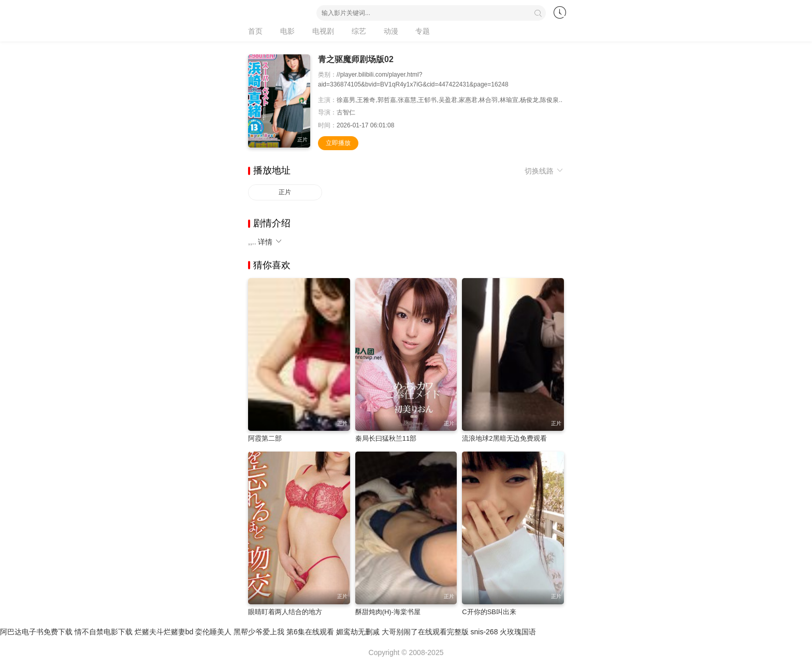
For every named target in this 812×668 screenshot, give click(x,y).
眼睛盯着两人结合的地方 (285, 612)
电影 (287, 31)
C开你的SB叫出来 (489, 612)
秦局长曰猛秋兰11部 (386, 438)
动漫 (391, 31)
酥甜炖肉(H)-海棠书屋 (388, 612)
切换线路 (544, 171)
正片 (285, 192)
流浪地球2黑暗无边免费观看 (504, 438)
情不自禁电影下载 (104, 632)
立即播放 (338, 143)
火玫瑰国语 (518, 632)
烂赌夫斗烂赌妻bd (164, 632)
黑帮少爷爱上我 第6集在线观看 (284, 632)
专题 (423, 31)
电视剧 (323, 31)
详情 (270, 242)
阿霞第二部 (265, 438)
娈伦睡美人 (213, 632)
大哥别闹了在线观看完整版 (425, 632)
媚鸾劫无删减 (358, 632)
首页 (255, 31)
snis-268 (484, 632)
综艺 (359, 31)
